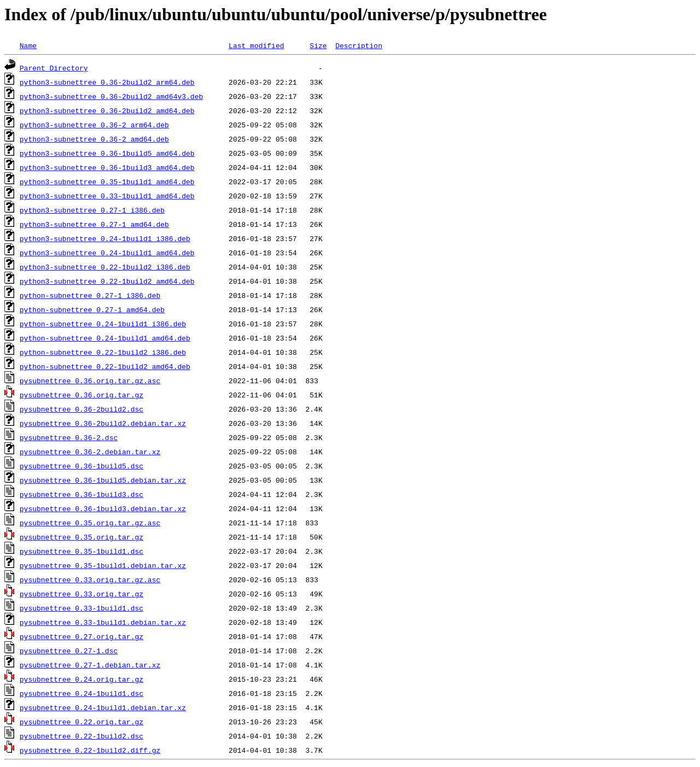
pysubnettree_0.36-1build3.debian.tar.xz (103, 508)
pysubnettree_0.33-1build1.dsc (81, 608)
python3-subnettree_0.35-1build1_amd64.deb (107, 181)
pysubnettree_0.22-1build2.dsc (81, 736)
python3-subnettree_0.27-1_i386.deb (92, 210)
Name (28, 45)
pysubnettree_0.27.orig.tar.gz (81, 636)
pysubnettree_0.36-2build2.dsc (81, 409)
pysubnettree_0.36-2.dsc (69, 437)
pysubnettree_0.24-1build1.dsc (81, 693)
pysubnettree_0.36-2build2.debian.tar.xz (103, 423)
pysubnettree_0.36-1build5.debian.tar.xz (103, 480)
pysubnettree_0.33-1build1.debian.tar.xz (103, 622)
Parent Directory (54, 68)
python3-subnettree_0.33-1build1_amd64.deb (107, 196)
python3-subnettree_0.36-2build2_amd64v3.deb (111, 96)
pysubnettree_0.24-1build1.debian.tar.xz (103, 707)
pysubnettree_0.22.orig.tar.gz (81, 722)
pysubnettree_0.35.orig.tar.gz (81, 537)
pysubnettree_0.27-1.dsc (69, 651)
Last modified (256, 45)
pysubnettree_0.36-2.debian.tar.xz (90, 452)
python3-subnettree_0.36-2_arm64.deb (94, 125)
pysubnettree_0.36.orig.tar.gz (81, 395)
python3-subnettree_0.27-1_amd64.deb (94, 224)
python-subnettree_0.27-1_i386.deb (90, 295)
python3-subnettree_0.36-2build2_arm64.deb (107, 82)
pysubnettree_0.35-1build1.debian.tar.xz (103, 565)
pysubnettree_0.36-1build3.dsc (81, 494)
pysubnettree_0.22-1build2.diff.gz (90, 750)
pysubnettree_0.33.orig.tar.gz (81, 594)
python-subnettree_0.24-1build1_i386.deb (103, 324)
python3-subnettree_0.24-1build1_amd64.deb (107, 253)
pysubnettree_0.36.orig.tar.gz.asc (90, 380)
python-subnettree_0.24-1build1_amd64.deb (105, 338)
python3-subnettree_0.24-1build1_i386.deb (105, 238)
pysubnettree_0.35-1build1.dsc (81, 551)
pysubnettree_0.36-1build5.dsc (81, 466)
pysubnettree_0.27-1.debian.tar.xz (90, 665)
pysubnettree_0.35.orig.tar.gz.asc (90, 523)
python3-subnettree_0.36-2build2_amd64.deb (107, 110)
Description (359, 45)
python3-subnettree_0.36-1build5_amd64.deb (107, 153)
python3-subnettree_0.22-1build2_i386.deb (105, 267)
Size (318, 45)
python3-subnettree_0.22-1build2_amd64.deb (107, 281)
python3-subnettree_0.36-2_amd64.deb (94, 139)
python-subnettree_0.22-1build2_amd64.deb (105, 366)
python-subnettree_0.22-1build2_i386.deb (103, 352)
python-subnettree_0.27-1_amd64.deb (92, 309)
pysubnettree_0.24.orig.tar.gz (81, 679)
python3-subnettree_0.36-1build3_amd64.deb (107, 167)
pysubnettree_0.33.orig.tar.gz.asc (90, 579)
